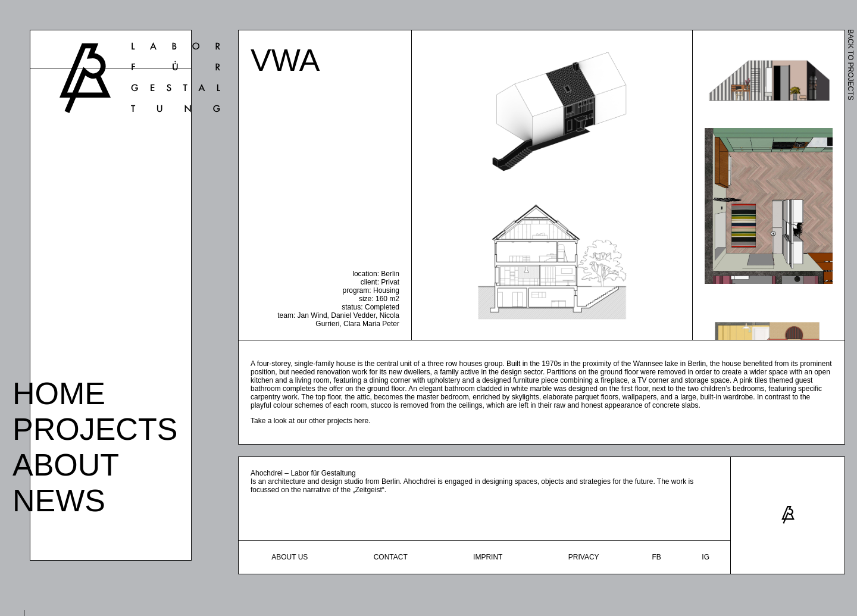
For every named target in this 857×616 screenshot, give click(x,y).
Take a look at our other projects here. (310, 421)
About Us (290, 557)
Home (59, 391)
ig (706, 557)
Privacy (584, 557)
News (59, 498)
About (66, 462)
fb (656, 557)
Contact (391, 557)
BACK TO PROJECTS (850, 65)
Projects (95, 427)
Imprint (488, 557)
